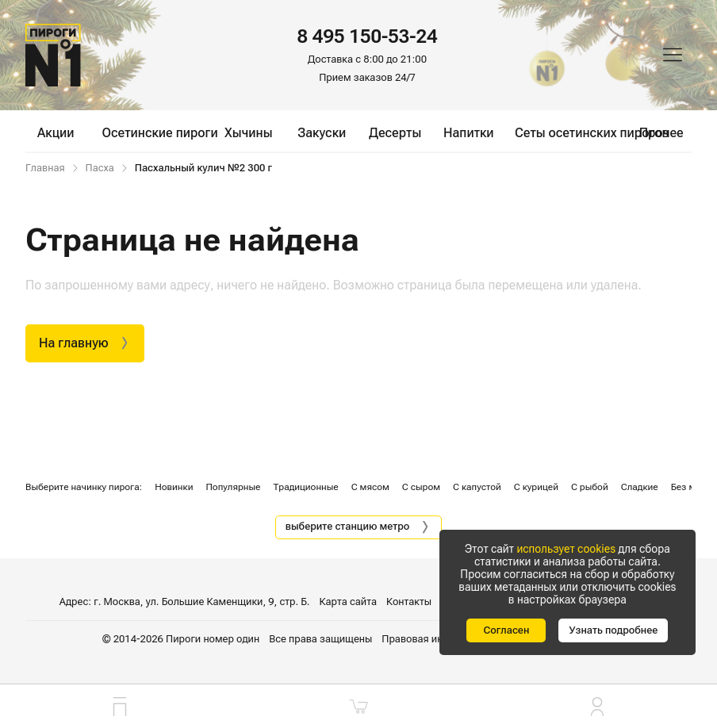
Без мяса (691, 487)
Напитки (469, 133)
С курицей (536, 487)
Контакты (409, 602)
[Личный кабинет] (598, 706)
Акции (56, 133)
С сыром (421, 487)
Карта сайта (348, 602)
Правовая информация (437, 639)
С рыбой (590, 487)
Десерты (395, 133)
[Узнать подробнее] (613, 630)
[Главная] (53, 55)
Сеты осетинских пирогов (592, 133)
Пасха (100, 168)
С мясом (370, 487)
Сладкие (640, 487)
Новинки (174, 487)
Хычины (249, 133)
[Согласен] (506, 630)
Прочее (661, 133)
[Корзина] (358, 706)
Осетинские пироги (160, 133)
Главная (45, 168)
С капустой (477, 487)
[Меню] (673, 55)
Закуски (322, 133)
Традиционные (305, 487)
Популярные (233, 487)
